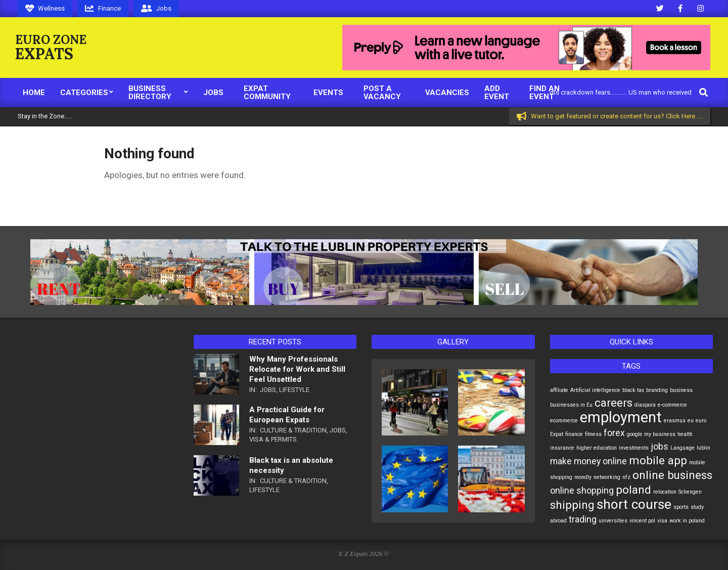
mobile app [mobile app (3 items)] (658, 460)
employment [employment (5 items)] (621, 417)
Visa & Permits (273, 439)
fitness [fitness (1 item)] (593, 434)
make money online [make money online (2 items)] (588, 461)
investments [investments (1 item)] (634, 448)
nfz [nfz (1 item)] (626, 477)
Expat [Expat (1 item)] (557, 434)
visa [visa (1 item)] (662, 521)
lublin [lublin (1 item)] (703, 448)
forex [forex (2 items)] (614, 433)
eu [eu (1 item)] (691, 421)
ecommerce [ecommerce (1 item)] (564, 421)
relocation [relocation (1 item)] (665, 492)
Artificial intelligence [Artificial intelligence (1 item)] (595, 390)
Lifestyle (294, 390)
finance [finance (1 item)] (574, 434)
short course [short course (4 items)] (634, 504)
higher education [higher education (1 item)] (597, 448)
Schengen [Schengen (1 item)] (690, 492)
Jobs (268, 390)
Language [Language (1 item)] (682, 448)
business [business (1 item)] (681, 390)
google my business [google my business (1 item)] (651, 434)
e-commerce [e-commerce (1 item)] (672, 405)
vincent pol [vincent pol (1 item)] (642, 521)
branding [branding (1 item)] (657, 390)
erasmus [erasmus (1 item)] (675, 421)
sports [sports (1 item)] (681, 507)
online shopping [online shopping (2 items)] (582, 491)
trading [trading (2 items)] (583, 519)
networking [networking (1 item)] (607, 477)
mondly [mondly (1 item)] (583, 477)
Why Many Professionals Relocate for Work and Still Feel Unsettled (297, 369)
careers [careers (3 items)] (613, 403)
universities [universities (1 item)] (613, 521)
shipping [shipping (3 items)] (572, 505)
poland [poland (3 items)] (633, 490)
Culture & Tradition (293, 430)
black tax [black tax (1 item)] (633, 390)
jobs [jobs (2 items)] (659, 447)
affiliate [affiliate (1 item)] (559, 390)
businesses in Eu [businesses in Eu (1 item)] (571, 405)
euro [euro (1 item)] (701, 421)
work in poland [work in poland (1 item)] (687, 521)
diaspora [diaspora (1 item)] (645, 405)
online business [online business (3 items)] (672, 475)
